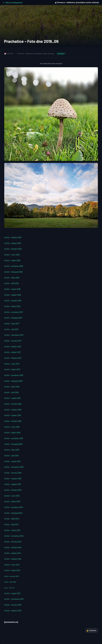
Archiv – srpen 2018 (12, 289)
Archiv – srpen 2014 (12, 530)
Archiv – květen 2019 (13, 237)
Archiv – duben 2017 (13, 352)
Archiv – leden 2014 (12, 570)
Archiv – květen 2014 (13, 547)
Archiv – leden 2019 (12, 260)
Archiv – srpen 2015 (12, 461)
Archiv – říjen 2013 (10, 582)
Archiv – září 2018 (11, 283)
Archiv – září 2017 (11, 329)
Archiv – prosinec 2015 (14, 438)
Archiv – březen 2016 (13, 421)
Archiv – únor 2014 (12, 565)
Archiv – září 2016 (11, 392)
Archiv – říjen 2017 (12, 323)
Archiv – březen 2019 (13, 249)
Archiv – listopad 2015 (13, 444)
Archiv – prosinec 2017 (14, 312)
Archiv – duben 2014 (13, 553)
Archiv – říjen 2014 (12, 519)
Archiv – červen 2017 (13, 341)
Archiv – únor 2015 (12, 496)
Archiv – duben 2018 (13, 295)
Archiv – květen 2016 (13, 410)
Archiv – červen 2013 (13, 605)
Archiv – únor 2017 (12, 364)
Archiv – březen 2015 (13, 490)
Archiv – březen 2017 (13, 358)
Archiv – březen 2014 (13, 559)
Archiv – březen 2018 (13, 300)
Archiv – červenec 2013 (14, 599)
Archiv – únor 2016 (12, 427)
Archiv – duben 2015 (13, 484)
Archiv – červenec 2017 (14, 335)
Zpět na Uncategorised (12, 3)
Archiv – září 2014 (11, 524)
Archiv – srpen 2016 (12, 398)
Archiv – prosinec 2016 (14, 375)
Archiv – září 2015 (11, 455)
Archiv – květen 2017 (13, 346)
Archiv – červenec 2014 (14, 536)
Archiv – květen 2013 (13, 610)
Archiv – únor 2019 (12, 255)
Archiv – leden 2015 (12, 501)
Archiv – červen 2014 (13, 542)
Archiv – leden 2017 (12, 369)
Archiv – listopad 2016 (13, 381)
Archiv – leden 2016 (12, 432)
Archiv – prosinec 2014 (14, 507)
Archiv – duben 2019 (13, 243)
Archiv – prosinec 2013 (12, 576)
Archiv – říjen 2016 (12, 387)
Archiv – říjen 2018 (12, 278)
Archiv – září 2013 (9, 588)
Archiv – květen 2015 (13, 478)
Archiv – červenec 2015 (14, 467)
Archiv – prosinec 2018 (14, 266)
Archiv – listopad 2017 (13, 318)
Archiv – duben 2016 (13, 415)
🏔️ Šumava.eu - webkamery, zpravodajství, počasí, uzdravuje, (77, 2)
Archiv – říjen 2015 (12, 450)
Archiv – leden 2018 (12, 306)
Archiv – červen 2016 (13, 404)
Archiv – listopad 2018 (13, 272)
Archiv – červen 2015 (13, 473)
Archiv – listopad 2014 (13, 513)
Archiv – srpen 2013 (12, 593)
